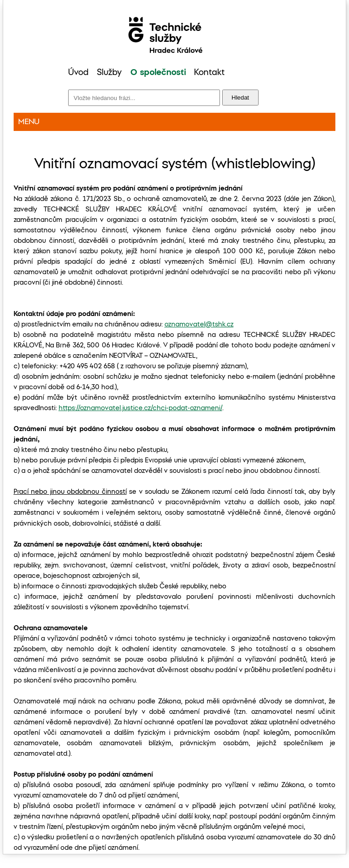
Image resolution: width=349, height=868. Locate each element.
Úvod (78, 73)
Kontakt (209, 73)
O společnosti (158, 73)
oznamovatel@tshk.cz (199, 325)
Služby (109, 73)
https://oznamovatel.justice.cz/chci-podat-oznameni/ (140, 408)
